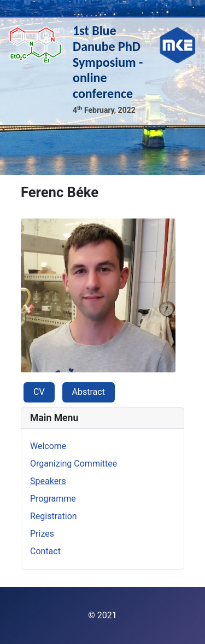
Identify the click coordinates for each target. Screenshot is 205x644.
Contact (45, 551)
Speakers (48, 481)
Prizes (42, 534)
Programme (53, 499)
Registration (54, 516)
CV (39, 392)
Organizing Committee (74, 464)
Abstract (89, 392)
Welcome (48, 446)
